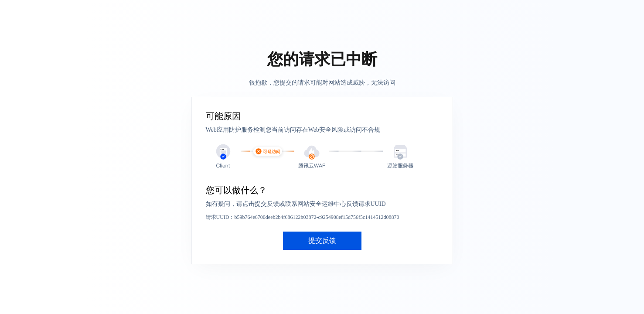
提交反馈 (322, 241)
